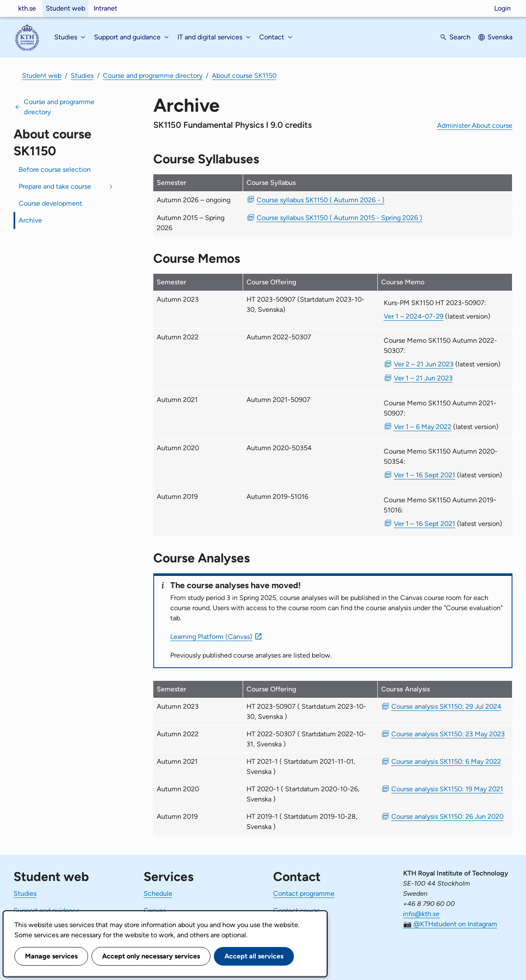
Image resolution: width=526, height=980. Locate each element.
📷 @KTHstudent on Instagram (450, 924)
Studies (82, 76)
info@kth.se (421, 914)
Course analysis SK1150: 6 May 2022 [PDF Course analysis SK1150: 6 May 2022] (446, 761)
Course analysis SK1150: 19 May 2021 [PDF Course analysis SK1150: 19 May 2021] (447, 789)
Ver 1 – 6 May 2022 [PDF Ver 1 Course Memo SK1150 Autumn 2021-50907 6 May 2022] (423, 427)
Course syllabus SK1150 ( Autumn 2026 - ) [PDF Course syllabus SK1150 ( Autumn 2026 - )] (321, 200)
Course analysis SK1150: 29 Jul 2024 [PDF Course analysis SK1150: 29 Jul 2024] (446, 706)
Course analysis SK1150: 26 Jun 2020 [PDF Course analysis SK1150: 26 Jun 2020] (447, 816)
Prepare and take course (55, 186)
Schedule (158, 893)
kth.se (27, 8)
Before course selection (55, 169)
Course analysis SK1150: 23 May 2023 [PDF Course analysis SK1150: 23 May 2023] (448, 734)
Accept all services (254, 956)
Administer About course (475, 125)
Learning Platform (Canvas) (211, 637)
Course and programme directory (153, 76)
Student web (65, 8)
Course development (50, 203)
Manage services (51, 956)
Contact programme (304, 893)
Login (502, 8)
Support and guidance (47, 910)
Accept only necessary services (151, 956)
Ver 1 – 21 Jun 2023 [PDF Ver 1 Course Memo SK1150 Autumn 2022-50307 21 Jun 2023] (423, 378)
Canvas (155, 910)
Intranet (105, 8)
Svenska (500, 37)
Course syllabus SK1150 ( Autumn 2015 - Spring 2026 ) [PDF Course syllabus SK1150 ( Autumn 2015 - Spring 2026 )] (339, 218)
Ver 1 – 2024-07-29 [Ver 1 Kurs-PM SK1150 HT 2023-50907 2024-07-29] (414, 316)
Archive (30, 220)
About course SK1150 (244, 76)
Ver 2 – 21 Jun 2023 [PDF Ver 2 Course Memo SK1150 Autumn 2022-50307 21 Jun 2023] (424, 364)
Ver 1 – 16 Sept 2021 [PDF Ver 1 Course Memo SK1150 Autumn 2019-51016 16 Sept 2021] (425, 524)
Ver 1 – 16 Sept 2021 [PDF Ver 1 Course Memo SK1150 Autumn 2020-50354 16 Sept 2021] (425, 475)
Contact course (297, 910)
